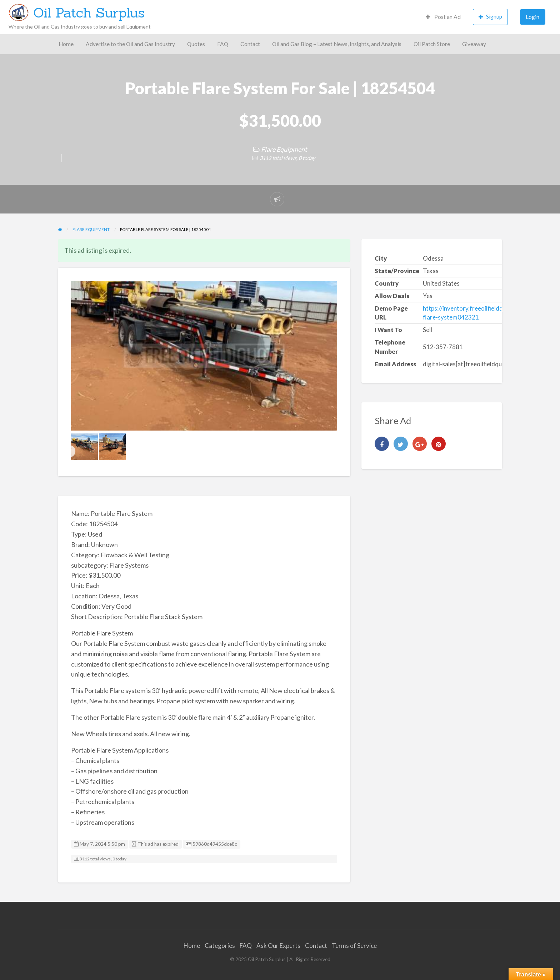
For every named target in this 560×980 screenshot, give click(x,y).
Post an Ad (443, 17)
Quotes (196, 44)
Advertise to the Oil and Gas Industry (130, 44)
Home (66, 44)
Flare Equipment (284, 149)
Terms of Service (354, 946)
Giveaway (474, 44)
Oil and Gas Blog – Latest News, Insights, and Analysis (337, 44)
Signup (490, 17)
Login (532, 17)
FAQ (223, 44)
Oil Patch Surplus (89, 12)
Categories (220, 946)
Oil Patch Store (432, 44)
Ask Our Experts (278, 946)
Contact (250, 44)
